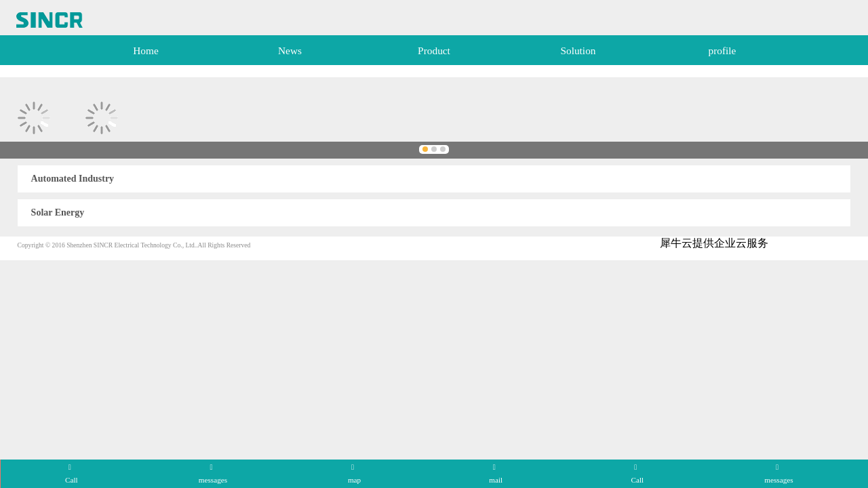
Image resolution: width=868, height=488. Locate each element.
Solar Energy (58, 212)
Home (146, 50)
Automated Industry (73, 179)
